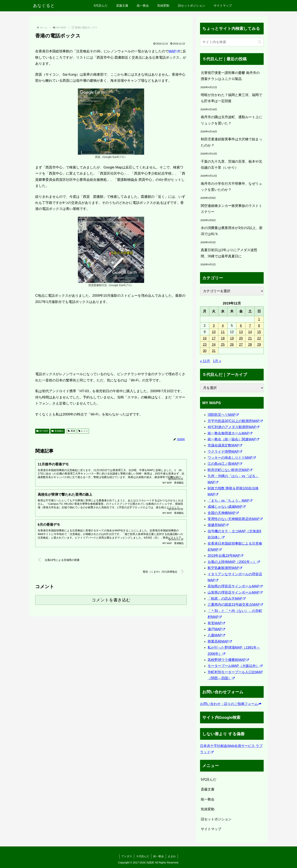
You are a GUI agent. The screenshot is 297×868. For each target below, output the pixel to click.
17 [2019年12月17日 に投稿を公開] (214, 338)
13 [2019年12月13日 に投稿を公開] (241, 332)
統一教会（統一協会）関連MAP (233, 439)
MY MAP (42, 431)
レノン (83, 431)
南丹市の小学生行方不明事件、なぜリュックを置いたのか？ (231, 187)
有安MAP (216, 623)
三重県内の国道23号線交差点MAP (235, 605)
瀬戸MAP (216, 629)
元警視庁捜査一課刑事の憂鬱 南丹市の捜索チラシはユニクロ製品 (230, 76)
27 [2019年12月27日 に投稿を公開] (241, 345)
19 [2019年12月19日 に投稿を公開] (232, 338)
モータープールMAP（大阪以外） (235, 666)
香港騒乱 (58, 431)
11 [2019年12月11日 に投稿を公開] (223, 332)
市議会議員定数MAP (225, 445)
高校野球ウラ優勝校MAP (228, 660)
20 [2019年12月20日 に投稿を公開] (241, 338)
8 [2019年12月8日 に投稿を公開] (259, 326)
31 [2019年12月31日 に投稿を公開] (214, 351)
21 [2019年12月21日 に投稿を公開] (250, 338)
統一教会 (208, 799)
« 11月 (205, 361)
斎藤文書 (208, 789)
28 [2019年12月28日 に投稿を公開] (250, 345)
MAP (174, 51)
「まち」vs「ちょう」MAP (230, 501)
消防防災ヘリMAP (223, 415)
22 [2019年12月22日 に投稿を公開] (259, 338)
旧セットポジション (216, 819)
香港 (72, 431)
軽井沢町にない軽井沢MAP (230, 470)
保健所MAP (218, 525)
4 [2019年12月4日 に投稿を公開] (223, 326)
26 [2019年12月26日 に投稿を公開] (232, 345)
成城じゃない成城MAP (227, 507)
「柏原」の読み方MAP (227, 599)
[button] (260, 42)
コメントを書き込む (111, 600)
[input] (232, 42)
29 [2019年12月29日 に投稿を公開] (259, 345)
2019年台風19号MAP (225, 556)
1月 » (217, 361)
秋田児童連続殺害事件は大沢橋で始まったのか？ (231, 142)
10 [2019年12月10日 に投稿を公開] (214, 332)
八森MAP (216, 635)
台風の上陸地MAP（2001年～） (234, 562)
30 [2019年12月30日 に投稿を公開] (205, 351)
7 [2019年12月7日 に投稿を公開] (250, 326)
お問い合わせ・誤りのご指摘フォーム (231, 704)
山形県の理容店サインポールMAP (235, 592)
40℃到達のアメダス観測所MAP (233, 427)
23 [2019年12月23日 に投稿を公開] (205, 345)
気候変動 (208, 809)
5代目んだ (209, 779)
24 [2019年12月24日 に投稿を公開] (214, 345)
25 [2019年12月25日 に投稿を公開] (223, 345)
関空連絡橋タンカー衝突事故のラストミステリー (231, 209)
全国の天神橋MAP (223, 513)
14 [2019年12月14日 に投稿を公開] (250, 332)
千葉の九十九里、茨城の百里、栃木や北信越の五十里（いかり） (231, 165)
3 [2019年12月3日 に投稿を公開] (214, 326)
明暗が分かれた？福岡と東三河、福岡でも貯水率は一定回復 (231, 98)
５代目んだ (143, 856)
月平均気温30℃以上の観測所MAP (235, 421)
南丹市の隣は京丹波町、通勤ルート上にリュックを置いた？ (231, 120)
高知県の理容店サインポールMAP (235, 586)
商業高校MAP (220, 641)
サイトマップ (211, 829)
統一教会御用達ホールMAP (230, 433)
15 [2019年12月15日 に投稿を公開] (259, 332)
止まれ (172, 856)
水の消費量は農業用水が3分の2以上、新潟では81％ (232, 231)
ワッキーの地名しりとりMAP (232, 458)
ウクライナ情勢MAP (225, 452)
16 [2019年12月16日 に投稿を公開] (205, 338)
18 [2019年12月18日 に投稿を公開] (223, 338)
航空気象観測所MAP (225, 568)
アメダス (127, 856)
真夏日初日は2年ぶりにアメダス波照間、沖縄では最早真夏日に (229, 253)
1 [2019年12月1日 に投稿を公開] (259, 319)
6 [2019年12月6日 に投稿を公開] (241, 326)
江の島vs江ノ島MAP (225, 464)
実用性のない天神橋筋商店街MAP (235, 519)
